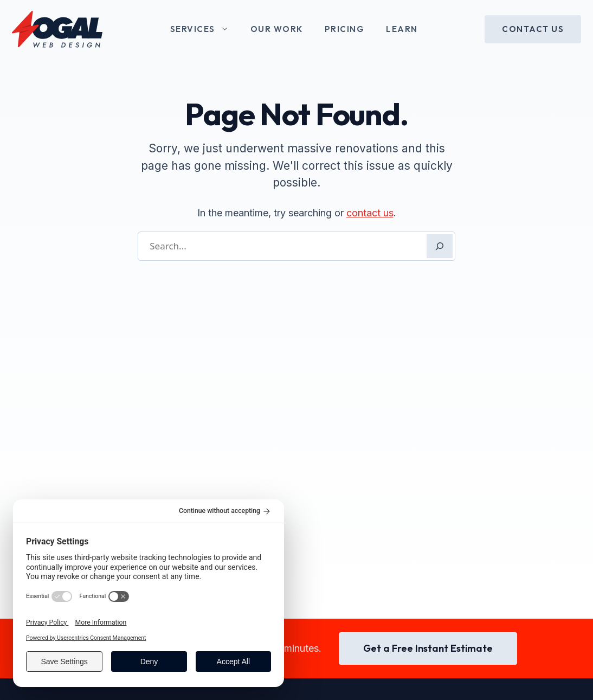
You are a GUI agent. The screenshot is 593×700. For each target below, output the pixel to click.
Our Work (277, 29)
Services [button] (205, 29)
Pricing (345, 29)
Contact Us (533, 29)
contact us (370, 213)
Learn (402, 29)
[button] (227, 29)
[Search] (440, 246)
